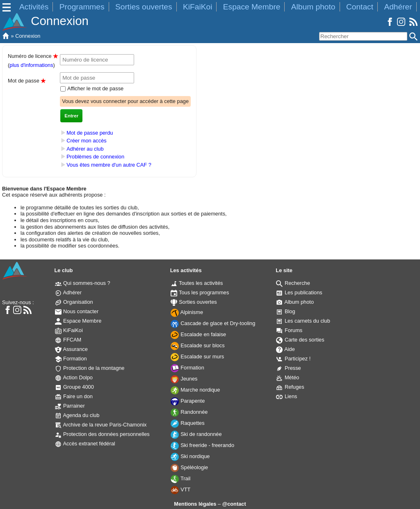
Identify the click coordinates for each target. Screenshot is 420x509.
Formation (71, 359)
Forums (289, 330)
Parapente (188, 401)
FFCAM (68, 340)
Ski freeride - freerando (202, 445)
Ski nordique (190, 456)
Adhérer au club (85, 149)
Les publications (299, 292)
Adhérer (398, 7)
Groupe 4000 (74, 387)
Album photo (313, 7)
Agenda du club (77, 415)
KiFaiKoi (197, 7)
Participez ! (293, 359)
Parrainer (70, 406)
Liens (286, 396)
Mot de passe (27, 81)
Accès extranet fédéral (85, 444)
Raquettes (188, 423)
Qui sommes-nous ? (83, 283)
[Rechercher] (363, 36)
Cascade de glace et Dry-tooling (213, 323)
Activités (34, 7)
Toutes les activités (197, 283)
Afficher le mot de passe (95, 88)
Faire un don (74, 396)
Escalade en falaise (199, 334)
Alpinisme (187, 312)
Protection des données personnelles (102, 434)
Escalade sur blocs (198, 345)
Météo (288, 377)
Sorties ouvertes (144, 7)
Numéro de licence (33, 56)
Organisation (74, 302)
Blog (285, 311)
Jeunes (184, 379)
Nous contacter (77, 311)
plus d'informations (31, 65)
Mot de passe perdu (90, 133)
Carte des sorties (300, 340)
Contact (360, 7)
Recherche (293, 283)
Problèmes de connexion (95, 157)
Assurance (71, 349)
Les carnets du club (303, 321)
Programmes (82, 7)
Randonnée (189, 412)
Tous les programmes (200, 292)
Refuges (290, 387)
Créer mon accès (86, 141)
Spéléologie (189, 467)
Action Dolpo (74, 377)
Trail (181, 478)
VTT (181, 490)
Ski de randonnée (196, 434)
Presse (288, 368)
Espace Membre (252, 7)
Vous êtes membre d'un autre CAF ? (109, 165)
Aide (285, 349)
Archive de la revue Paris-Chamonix (101, 425)
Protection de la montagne (90, 368)
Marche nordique (195, 390)
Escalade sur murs (197, 357)
